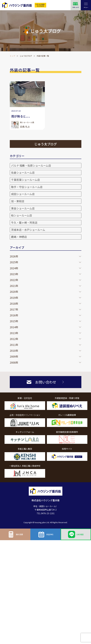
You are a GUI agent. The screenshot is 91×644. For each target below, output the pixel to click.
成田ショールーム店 (23, 194)
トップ (12, 56)
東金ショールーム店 (23, 208)
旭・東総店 (18, 201)
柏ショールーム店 (22, 215)
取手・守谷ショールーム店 (27, 187)
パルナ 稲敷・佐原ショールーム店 (31, 165)
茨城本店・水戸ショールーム (28, 230)
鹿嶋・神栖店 (19, 237)
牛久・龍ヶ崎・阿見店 (24, 222)
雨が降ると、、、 (21, 116)
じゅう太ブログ (26, 56)
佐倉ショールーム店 (23, 172)
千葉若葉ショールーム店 (25, 180)
